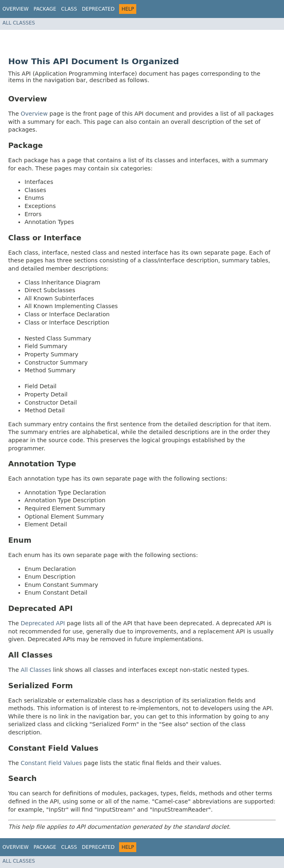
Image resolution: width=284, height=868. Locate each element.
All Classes (19, 23)
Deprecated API (43, 623)
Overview (16, 9)
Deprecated (98, 9)
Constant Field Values (52, 763)
